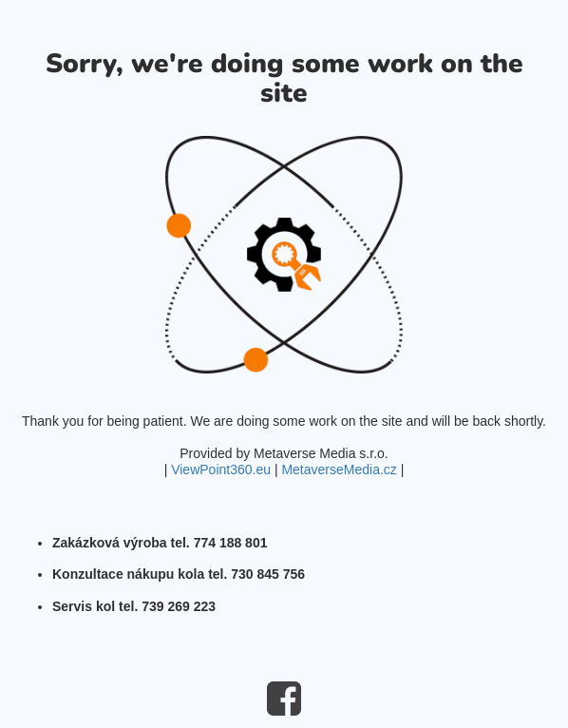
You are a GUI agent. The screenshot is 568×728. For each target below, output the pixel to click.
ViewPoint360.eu (221, 469)
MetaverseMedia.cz (339, 469)
